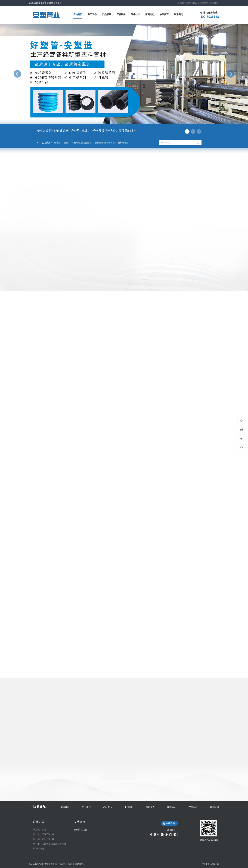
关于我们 (86, 807)
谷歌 (194, 3)
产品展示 (108, 807)
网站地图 (181, 3)
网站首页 (65, 807)
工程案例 (129, 807)
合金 (66, 143)
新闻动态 (172, 807)
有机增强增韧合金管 (82, 143)
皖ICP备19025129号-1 (77, 864)
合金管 (58, 143)
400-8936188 (242, 421)
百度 (189, 3)
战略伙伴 (150, 807)
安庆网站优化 (81, 830)
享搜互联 (215, 864)
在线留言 (204, 3)
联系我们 (214, 3)
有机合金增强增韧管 (105, 143)
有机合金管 (123, 143)
